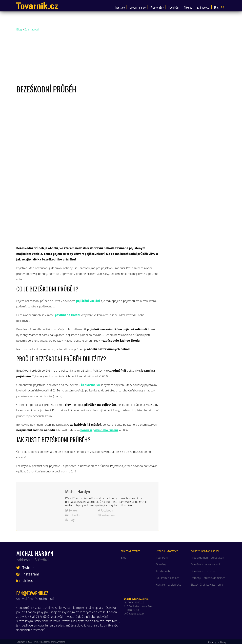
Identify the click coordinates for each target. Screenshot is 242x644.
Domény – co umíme (203, 571)
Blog (217, 7)
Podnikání (174, 7)
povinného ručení (67, 315)
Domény (161, 564)
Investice (120, 7)
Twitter (72, 510)
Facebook (106, 510)
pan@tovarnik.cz (32, 593)
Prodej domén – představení (208, 558)
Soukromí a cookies (168, 578)
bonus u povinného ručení (99, 430)
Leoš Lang (221, 642)
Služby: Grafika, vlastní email (207, 585)
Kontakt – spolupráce (169, 585)
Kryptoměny (157, 7)
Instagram (106, 515)
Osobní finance (138, 7)
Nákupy (188, 7)
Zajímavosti (203, 7)
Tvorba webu (164, 571)
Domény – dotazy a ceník (206, 564)
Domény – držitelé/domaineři (208, 578)
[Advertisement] (121, 59)
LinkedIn (72, 515)
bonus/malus (90, 385)
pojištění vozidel (88, 301)
